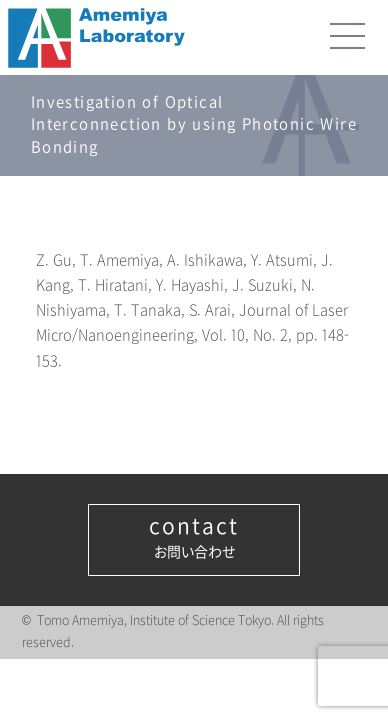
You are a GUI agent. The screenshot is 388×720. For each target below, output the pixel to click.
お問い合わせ (194, 538)
